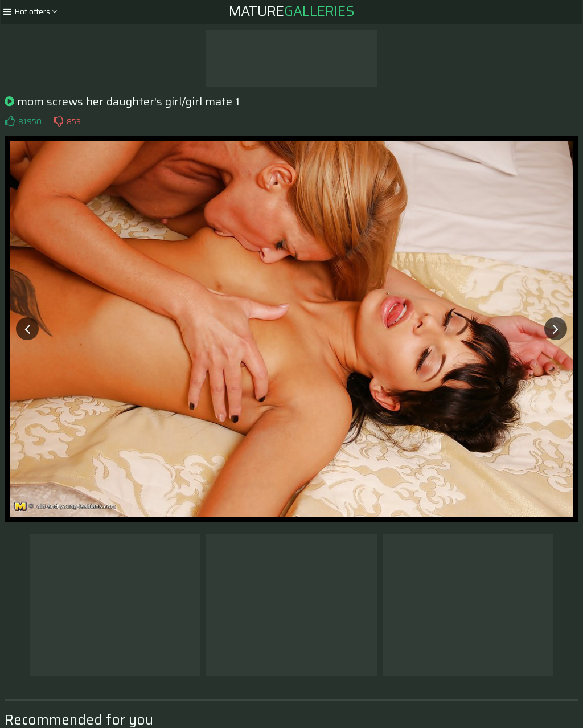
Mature (292, 11)
